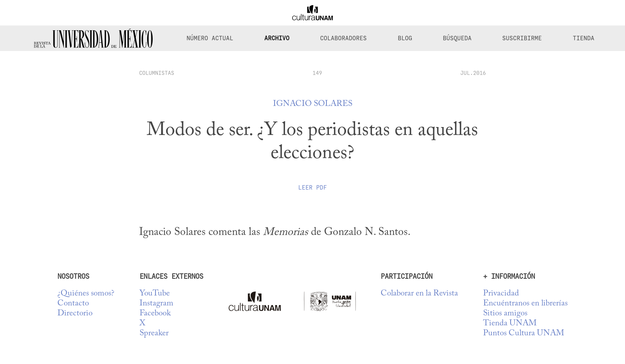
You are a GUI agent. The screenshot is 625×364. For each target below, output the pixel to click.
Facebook (155, 314)
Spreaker (154, 334)
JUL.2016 (473, 73)
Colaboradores (343, 38)
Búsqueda (457, 38)
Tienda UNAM (510, 324)
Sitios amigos (505, 314)
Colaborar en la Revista (419, 294)
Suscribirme (522, 38)
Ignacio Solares (313, 104)
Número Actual (210, 38)
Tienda (584, 38)
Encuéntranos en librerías (525, 304)
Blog (405, 38)
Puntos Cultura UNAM (524, 334)
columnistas (157, 73)
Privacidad (501, 294)
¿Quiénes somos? (86, 294)
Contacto (73, 304)
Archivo (277, 38)
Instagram (156, 304)
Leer (312, 188)
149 (317, 73)
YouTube (155, 294)
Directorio (75, 314)
